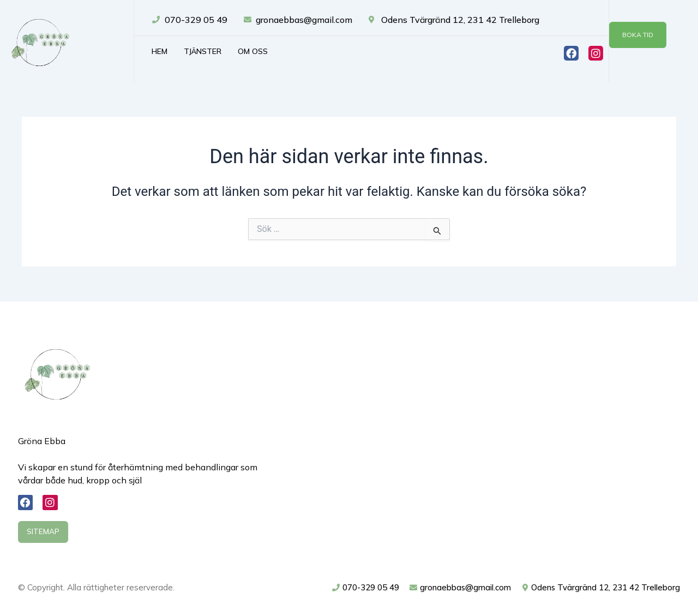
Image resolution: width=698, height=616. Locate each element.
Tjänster (203, 51)
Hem (160, 51)
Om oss (253, 51)
